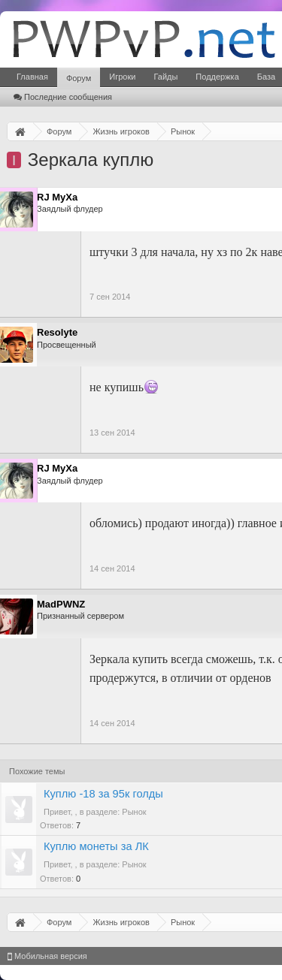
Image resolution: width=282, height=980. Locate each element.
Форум (79, 78)
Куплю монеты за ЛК (96, 846)
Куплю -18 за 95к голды (103, 794)
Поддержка (217, 77)
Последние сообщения (63, 97)
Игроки (122, 77)
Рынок (134, 812)
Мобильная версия (47, 956)
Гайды (165, 77)
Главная (32, 77)
